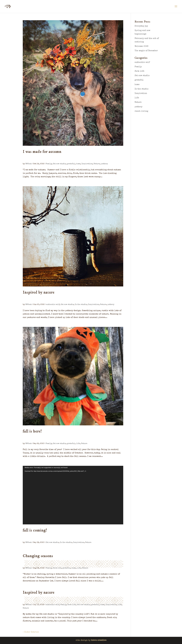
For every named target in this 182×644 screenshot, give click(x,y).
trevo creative (99, 640)
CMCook (29, 164)
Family (49, 164)
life (78, 444)
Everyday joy (141, 26)
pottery (104, 164)
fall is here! (32, 431)
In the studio (81, 305)
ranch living (141, 111)
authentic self (53, 305)
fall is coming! (35, 530)
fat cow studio (59, 164)
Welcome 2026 (141, 46)
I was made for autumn (42, 152)
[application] (73, 495)
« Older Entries (31, 632)
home (78, 164)
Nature (97, 164)
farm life (57, 568)
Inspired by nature (39, 292)
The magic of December (146, 51)
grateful (71, 164)
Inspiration (87, 164)
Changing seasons (38, 556)
